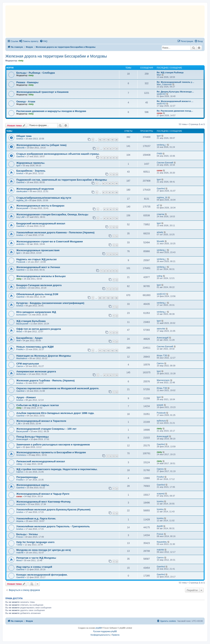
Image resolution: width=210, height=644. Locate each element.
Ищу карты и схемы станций (34, 567)
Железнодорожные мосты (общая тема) (41, 145)
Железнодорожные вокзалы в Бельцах (41, 276)
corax (160, 113)
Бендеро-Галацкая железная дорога (39, 285)
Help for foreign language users (35, 542)
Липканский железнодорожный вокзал (41, 461)
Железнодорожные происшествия (38, 250)
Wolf (18, 341)
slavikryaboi (22, 191)
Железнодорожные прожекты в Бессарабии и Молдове (51, 452)
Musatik (160, 241)
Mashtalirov (22, 358)
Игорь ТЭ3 (162, 355)
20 (116, 140)
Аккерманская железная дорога (36, 371)
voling (160, 276)
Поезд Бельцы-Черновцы (33, 437)
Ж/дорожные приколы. (31, 163)
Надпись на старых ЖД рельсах (37, 259)
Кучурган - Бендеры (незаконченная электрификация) (50, 303)
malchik (20, 553)
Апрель (20, 521)
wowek (160, 405)
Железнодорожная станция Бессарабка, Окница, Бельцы (52, 214)
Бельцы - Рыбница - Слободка (36, 73)
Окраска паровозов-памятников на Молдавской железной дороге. (58, 388)
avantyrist (21, 504)
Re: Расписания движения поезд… (175, 111)
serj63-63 (161, 94)
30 (100, 298)
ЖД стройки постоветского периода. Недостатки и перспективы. (57, 469)
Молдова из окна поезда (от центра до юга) (44, 550)
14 (112, 351)
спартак (161, 214)
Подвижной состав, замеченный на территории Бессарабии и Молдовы (62, 180)
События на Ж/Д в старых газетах (38, 405)
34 (116, 298)
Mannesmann (163, 380)
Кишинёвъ (162, 542)
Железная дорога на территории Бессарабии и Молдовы (56, 56)
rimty (21, 61)
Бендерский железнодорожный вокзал (41, 223)
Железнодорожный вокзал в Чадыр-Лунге (43, 494)
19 (112, 140)
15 (116, 351)
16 (100, 140)
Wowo (19, 331)
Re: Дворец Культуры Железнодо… (175, 92)
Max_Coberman (164, 84)
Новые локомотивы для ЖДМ (35, 347)
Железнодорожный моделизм (35, 189)
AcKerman (21, 374)
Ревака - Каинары (27, 82)
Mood (19, 560)
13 (108, 351)
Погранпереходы (27, 477)
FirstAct (20, 349)
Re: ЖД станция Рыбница (170, 72)
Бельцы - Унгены (27, 534)
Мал (159, 75)
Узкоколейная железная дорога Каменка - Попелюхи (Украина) (55, 232)
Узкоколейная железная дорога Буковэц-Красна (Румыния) (53, 510)
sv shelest (21, 288)
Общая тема (24, 136)
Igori (159, 136)
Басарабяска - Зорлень (31, 171)
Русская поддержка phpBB (105, 631)
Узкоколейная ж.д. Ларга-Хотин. (36, 519)
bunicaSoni (22, 315)
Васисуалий (22, 208)
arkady (160, 232)
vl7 (158, 205)
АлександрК (163, 338)
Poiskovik (21, 262)
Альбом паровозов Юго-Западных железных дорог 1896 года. (55, 413)
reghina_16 (22, 200)
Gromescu (21, 455)
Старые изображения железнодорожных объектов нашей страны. (58, 154)
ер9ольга (161, 421)
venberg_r (162, 145)
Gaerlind (20, 156)
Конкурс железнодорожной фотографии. (42, 575)
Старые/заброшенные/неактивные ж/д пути (44, 198)
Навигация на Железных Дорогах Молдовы (44, 356)
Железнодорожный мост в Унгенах (38, 267)
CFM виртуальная (28, 364)
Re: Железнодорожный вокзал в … (175, 101)
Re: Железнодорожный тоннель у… (175, 82)
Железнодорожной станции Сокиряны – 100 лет (46, 429)
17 (104, 140)
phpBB (99, 628)
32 (108, 298)
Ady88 (160, 526)
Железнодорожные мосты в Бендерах (40, 206)
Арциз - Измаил (26, 397)
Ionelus (20, 139)
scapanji (161, 493)
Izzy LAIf (20, 217)
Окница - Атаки (26, 102)
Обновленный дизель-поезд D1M (37, 294)
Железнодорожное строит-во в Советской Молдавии (50, 241)
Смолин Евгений (165, 163)
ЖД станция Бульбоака (31, 321)
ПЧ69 (159, 154)
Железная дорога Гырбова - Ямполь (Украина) (45, 380)
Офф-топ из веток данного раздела (39, 329)
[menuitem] (29, 41)
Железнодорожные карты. (33, 485)
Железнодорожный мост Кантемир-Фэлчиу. (44, 502)
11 (100, 351)
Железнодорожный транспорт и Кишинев (42, 92)
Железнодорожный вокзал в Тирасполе (41, 421)
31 (104, 298)
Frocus (20, 537)
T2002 (19, 545)
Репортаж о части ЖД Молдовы (36, 558)
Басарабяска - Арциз (29, 338)
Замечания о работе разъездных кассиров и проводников (53, 445)
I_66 (18, 424)
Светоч (20, 366)
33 (112, 298)
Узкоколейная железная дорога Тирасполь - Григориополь (53, 526)
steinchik (20, 148)
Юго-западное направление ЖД (36, 312)
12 (104, 351)
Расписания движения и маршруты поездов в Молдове (51, 111)
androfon (20, 244)
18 (108, 140)
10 (116, 183)
